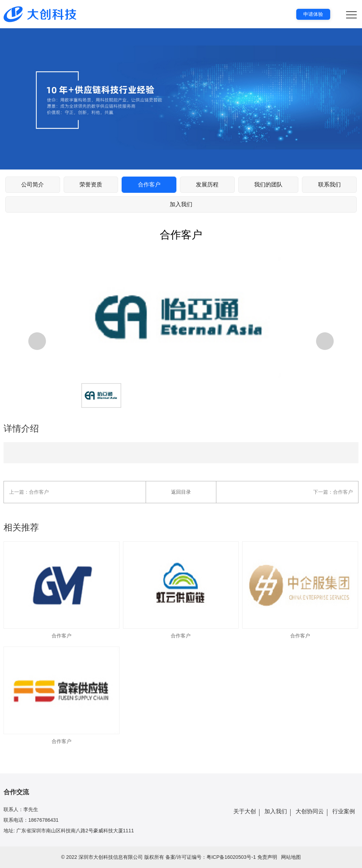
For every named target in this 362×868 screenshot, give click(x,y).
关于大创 (245, 811)
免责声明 (267, 857)
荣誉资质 (91, 185)
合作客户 (149, 185)
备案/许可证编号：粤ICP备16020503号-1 (211, 857)
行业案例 (344, 811)
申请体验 (313, 14)
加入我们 (181, 204)
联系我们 (329, 185)
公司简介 (33, 185)
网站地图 (291, 857)
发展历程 (207, 185)
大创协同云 (310, 811)
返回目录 (181, 492)
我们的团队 (268, 185)
